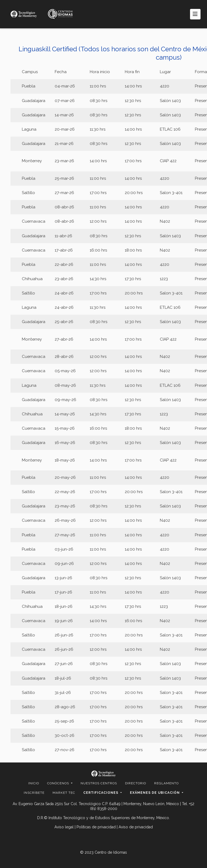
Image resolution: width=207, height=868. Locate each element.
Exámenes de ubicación (155, 793)
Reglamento (166, 783)
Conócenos (59, 783)
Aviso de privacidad (136, 827)
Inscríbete (34, 793)
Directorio (136, 783)
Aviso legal (64, 827)
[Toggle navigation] (195, 14)
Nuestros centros (99, 783)
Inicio (34, 783)
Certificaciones (101, 793)
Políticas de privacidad (96, 827)
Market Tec (64, 793)
